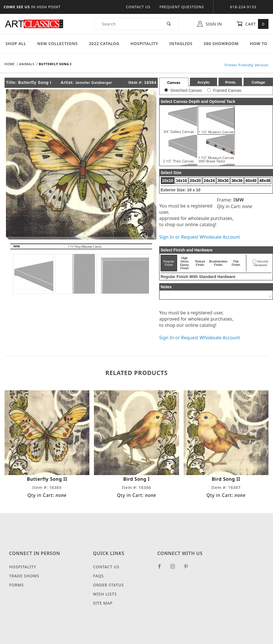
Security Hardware (261, 263)
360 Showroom (221, 44)
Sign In (210, 24)
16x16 (181, 181)
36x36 (237, 181)
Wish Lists (105, 594)
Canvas (174, 83)
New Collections (57, 44)
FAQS (98, 576)
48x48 (265, 181)
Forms (16, 585)
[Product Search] (127, 24)
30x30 (223, 181)
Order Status (109, 585)
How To (259, 44)
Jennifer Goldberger (94, 83)
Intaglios (181, 44)
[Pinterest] (188, 569)
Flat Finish (236, 263)
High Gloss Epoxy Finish (185, 263)
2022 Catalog (104, 44)
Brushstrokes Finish (218, 263)
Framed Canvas (227, 90)
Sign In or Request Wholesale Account (199, 237)
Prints (230, 82)
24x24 (209, 181)
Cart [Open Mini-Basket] (252, 24)
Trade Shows (24, 576)
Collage (258, 82)
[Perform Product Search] (169, 24)
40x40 (251, 181)
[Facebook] (162, 569)
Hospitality (144, 44)
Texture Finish (200, 263)
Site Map (103, 603)
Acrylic (203, 82)
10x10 (168, 181)
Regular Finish (169, 263)
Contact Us (138, 7)
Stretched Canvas (186, 90)
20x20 (195, 181)
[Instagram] (175, 569)
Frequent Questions (182, 7)
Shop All (16, 44)
